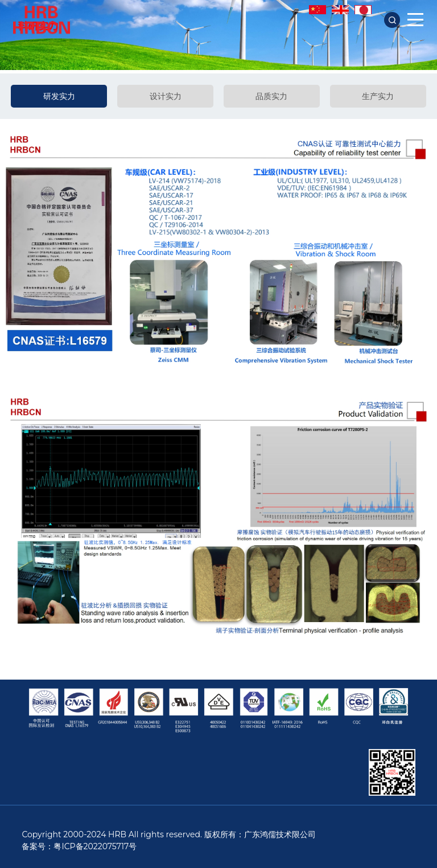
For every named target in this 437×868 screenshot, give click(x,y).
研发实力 (59, 96)
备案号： (38, 846)
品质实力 (271, 96)
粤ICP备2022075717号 (95, 846)
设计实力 (166, 96)
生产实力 (378, 96)
